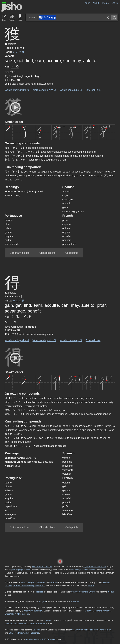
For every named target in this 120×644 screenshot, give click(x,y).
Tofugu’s (42, 601)
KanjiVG (49, 620)
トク (13, 322)
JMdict (24, 582)
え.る (15, 66)
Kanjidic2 (32, 582)
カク (13, 72)
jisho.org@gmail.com (20, 570)
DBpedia (36, 630)
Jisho (12, 7)
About (96, 3)
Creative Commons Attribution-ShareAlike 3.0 (91, 630)
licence (91, 585)
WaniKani (75, 601)
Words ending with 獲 (44, 90)
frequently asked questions (83, 570)
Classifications (47, 253)
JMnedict (41, 582)
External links (93, 90)
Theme (105, 3)
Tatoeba (40, 592)
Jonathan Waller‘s (33, 639)
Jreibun (111, 592)
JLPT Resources (49, 639)
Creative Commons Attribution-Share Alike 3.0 (25, 623)
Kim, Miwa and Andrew (42, 566)
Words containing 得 (71, 340)
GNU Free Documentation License (24, 633)
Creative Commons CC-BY (83, 592)
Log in (115, 3)
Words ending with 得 (44, 340)
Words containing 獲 (71, 90)
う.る (28, 317)
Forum (87, 3)
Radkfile (53, 582)
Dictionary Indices (20, 253)
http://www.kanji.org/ (33, 611)
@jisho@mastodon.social (95, 566)
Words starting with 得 (17, 340)
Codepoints (72, 253)
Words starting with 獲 (17, 90)
